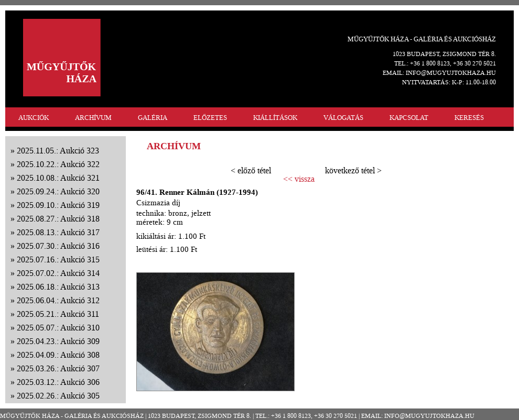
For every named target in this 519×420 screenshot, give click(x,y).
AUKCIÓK (34, 118)
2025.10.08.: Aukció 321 (58, 178)
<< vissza (299, 179)
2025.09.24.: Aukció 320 (58, 191)
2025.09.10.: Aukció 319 (58, 205)
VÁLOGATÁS (343, 118)
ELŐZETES (210, 118)
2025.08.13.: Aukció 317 (58, 232)
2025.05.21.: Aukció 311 (58, 314)
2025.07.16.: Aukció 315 (58, 259)
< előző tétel (251, 170)
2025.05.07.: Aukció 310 (58, 328)
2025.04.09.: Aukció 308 (58, 355)
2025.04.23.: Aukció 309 (58, 341)
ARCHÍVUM (93, 118)
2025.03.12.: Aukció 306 (58, 382)
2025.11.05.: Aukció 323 (58, 151)
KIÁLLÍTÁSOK (275, 118)
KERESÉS (469, 118)
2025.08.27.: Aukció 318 (58, 219)
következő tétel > (353, 170)
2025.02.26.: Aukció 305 (58, 396)
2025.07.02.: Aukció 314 (58, 273)
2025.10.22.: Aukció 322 (58, 164)
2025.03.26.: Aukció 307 (58, 368)
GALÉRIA (153, 118)
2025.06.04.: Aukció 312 (58, 300)
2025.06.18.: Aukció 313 (58, 287)
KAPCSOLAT (409, 118)
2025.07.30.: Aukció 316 (58, 246)
